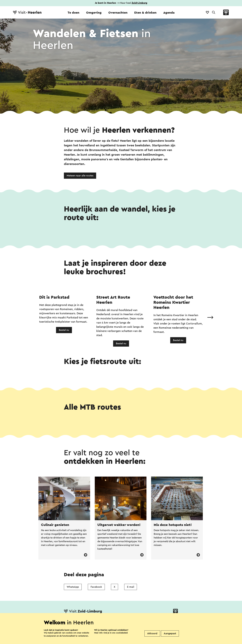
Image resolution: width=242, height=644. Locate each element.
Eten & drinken (145, 13)
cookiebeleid (122, 633)
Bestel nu (64, 330)
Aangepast (170, 633)
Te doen (73, 13)
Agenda (169, 13)
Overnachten (118, 13)
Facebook (96, 587)
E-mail (131, 587)
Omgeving (94, 13)
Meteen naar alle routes (80, 176)
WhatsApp (73, 587)
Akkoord (152, 633)
